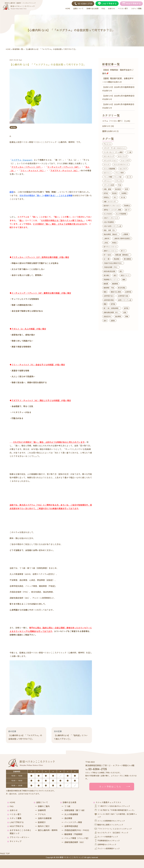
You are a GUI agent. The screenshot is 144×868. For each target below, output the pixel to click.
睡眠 (124, 279)
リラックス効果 (109, 185)
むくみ (129, 177)
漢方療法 (106, 275)
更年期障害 (127, 259)
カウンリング (122, 156)
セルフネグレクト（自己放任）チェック (113, 833)
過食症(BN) (107, 316)
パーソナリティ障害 (73, 822)
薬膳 (105, 304)
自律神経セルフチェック (107, 844)
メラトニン (107, 181)
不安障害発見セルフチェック (109, 841)
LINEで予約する (17, 822)
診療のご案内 (44, 806)
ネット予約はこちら (110, 786)
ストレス (106, 164)
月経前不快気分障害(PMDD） (113, 263)
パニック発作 (119, 173)
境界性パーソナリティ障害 (112, 210)
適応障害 (118, 316)
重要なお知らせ (109, 131)
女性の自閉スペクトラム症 (112, 226)
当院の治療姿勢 (45, 818)
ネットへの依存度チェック (108, 837)
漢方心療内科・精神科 (48, 830)
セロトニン (107, 173)
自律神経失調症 (109, 300)
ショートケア (125, 160)
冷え (115, 197)
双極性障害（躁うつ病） (75, 810)
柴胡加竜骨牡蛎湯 (109, 271)
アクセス (42, 814)
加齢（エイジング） (110, 201)
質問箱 (13, 127)
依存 (127, 189)
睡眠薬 (106, 284)
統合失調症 (122, 288)
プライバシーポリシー (19, 837)
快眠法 (114, 243)
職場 (105, 292)
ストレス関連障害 (109, 169)
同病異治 (127, 205)
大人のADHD (108, 214)
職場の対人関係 (116, 292)
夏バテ (128, 210)
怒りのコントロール (110, 247)
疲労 (115, 275)
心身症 (106, 243)
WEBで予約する (17, 826)
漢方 (121, 271)
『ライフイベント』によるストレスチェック (115, 829)
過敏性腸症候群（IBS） (111, 312)
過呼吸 (126, 308)
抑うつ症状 (107, 255)
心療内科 (106, 238)
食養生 (113, 320)
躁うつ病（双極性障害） (112, 308)
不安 (119, 185)
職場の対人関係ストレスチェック (110, 825)
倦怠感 (114, 193)
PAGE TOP (5, 853)
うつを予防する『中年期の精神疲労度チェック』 (116, 810)
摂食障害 (117, 259)
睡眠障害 (115, 284)
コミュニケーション (110, 160)
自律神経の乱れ (109, 296)
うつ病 (129, 152)
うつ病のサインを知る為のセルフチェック (114, 806)
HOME (12, 802)
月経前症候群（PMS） (111, 267)
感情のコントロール (110, 251)
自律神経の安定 (123, 296)
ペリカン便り (16, 814)
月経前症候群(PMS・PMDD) (77, 830)
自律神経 (128, 292)
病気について (125, 275)
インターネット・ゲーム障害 (113, 152)
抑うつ (123, 251)
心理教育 (125, 234)
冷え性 (123, 197)
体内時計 (118, 189)
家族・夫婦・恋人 (109, 230)
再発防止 (106, 197)
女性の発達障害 (109, 222)
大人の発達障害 (121, 214)
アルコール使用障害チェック (109, 848)
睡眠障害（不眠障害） (74, 834)
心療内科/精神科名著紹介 (122, 238)
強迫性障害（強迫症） (111, 234)
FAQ (12, 806)
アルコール (107, 144)
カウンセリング (109, 156)
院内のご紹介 (44, 826)
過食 (125, 312)
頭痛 (127, 316)
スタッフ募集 (16, 818)
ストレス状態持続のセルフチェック (111, 821)
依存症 (106, 193)
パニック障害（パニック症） (113, 177)
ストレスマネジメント (121, 164)
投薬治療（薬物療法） (122, 255)
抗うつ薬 (106, 259)
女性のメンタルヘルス (111, 218)
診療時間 (42, 810)
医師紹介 (42, 822)
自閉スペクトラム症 (125, 300)
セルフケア (123, 169)
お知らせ (106, 126)
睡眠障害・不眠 (109, 288)
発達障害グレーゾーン (111, 279)
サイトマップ (16, 841)
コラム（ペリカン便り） (113, 121)
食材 (105, 320)
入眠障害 (124, 193)
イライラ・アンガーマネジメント (115, 148)
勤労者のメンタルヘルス (112, 205)
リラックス (119, 181)
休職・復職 (107, 189)
